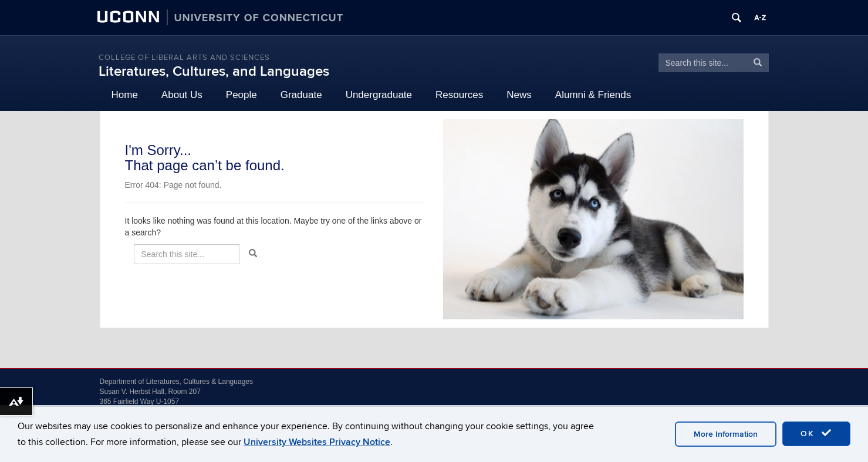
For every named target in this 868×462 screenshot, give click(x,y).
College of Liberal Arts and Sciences (184, 58)
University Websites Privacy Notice (317, 442)
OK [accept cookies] (816, 433)
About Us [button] (182, 95)
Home (125, 95)
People (242, 95)
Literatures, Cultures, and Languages (214, 71)
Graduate (301, 95)
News (519, 95)
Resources (459, 95)
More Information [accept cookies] (726, 434)
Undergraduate (379, 95)
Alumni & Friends (593, 95)
